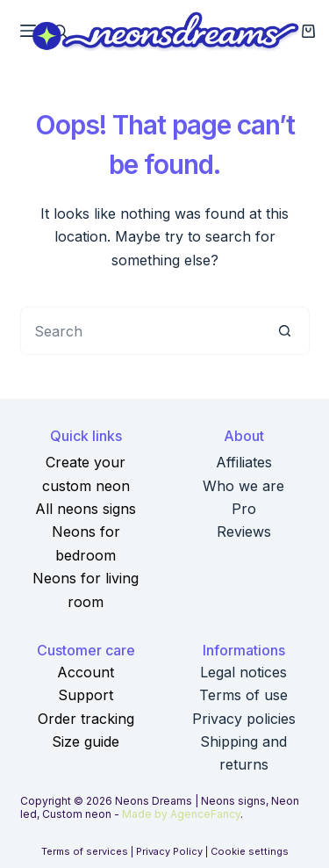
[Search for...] (141, 331)
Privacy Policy (169, 851)
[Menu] (28, 31)
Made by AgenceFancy (181, 814)
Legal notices (243, 672)
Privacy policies (244, 719)
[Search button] (286, 331)
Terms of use (243, 695)
